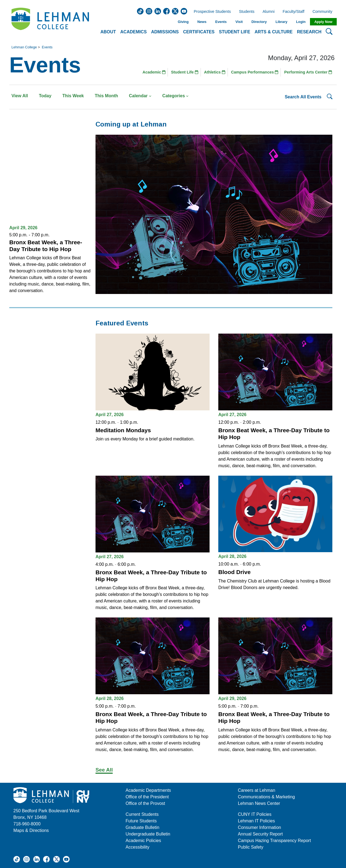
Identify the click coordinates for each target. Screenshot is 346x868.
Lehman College (24, 47)
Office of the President (147, 797)
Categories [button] (176, 96)
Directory (259, 22)
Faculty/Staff (294, 12)
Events (221, 22)
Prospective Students (211, 12)
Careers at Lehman (257, 790)
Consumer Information (259, 827)
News (202, 22)
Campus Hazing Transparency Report (275, 841)
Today (45, 96)
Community (324, 12)
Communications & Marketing (266, 797)
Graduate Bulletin (142, 827)
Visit (239, 22)
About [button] (108, 32)
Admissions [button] (165, 32)
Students (247, 12)
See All (104, 770)
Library (281, 22)
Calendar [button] (140, 96)
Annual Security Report (260, 834)
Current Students (142, 814)
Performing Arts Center (308, 72)
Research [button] (309, 32)
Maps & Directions (31, 830)
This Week (73, 96)
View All (20, 96)
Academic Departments (148, 790)
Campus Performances (255, 72)
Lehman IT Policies (256, 821)
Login (301, 22)
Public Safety (251, 847)
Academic (154, 72)
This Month (106, 96)
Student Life (185, 72)
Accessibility (137, 847)
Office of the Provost (145, 803)
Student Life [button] (235, 32)
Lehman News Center (259, 803)
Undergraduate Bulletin (148, 834)
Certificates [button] (199, 32)
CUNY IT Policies (255, 814)
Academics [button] (134, 32)
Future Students (141, 821)
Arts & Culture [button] (274, 32)
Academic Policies (143, 841)
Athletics (215, 72)
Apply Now (323, 22)
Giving (183, 22)
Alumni (269, 12)
